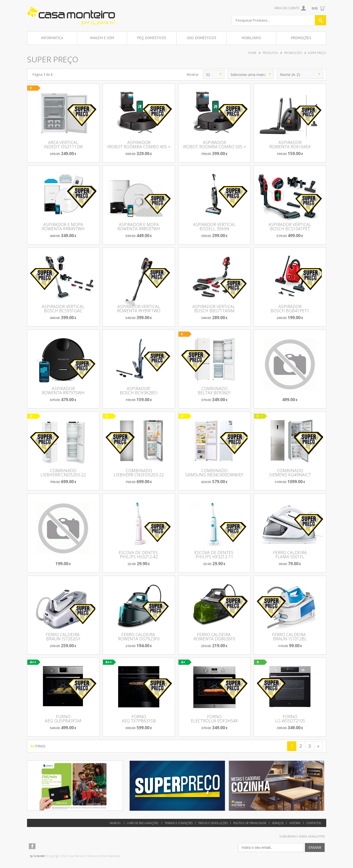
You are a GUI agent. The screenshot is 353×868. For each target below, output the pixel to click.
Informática (52, 38)
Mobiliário (251, 38)
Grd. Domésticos (202, 38)
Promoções (301, 38)
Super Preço (317, 53)
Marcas (115, 823)
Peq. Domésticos (152, 38)
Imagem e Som (102, 38)
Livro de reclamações (143, 823)
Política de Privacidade (250, 823)
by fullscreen (38, 856)
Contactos (314, 823)
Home (252, 53)
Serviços (278, 823)
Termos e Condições (179, 823)
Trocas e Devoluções (213, 823)
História (295, 823)
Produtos (270, 53)
